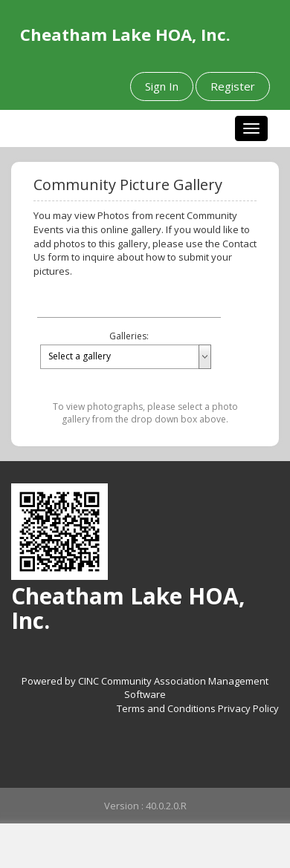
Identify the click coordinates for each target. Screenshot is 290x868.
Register (233, 86)
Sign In (162, 86)
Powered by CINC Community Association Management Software (145, 688)
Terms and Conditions (166, 708)
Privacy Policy (248, 708)
